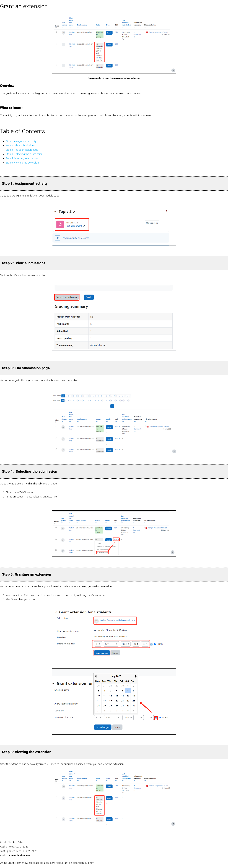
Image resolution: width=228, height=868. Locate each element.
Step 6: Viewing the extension (23, 163)
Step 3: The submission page (22, 150)
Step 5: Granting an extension (23, 158)
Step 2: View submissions (20, 145)
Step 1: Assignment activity (21, 141)
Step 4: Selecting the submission (24, 154)
